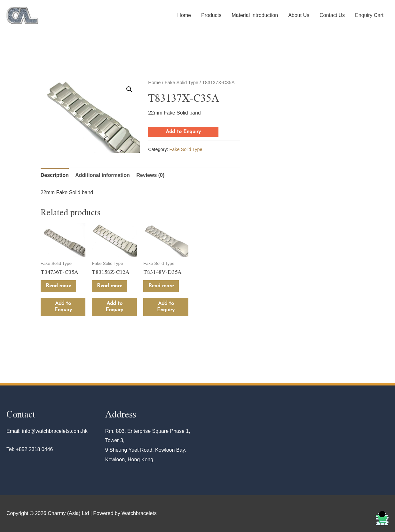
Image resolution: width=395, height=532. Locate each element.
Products (211, 15)
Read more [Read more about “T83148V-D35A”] (161, 286)
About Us (299, 15)
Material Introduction (255, 15)
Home (184, 15)
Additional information (103, 175)
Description (55, 175)
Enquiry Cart (369, 15)
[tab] (55, 175)
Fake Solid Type (182, 83)
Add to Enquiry (183, 132)
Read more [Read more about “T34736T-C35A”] (58, 286)
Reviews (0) (150, 175)
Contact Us (332, 15)
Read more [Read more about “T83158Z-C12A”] (110, 286)
